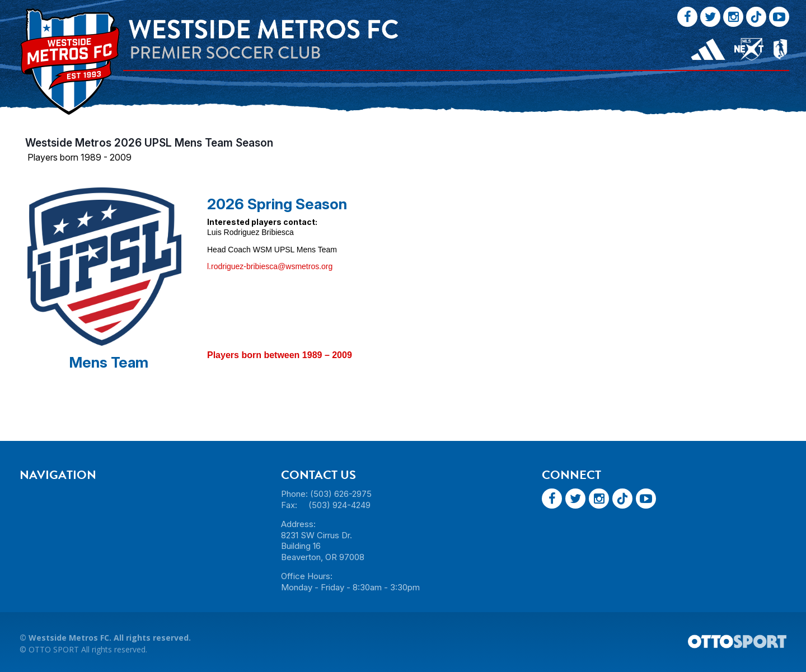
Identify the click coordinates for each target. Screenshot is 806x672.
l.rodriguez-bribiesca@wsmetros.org (270, 266)
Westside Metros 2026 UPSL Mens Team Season (149, 143)
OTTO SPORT (54, 649)
